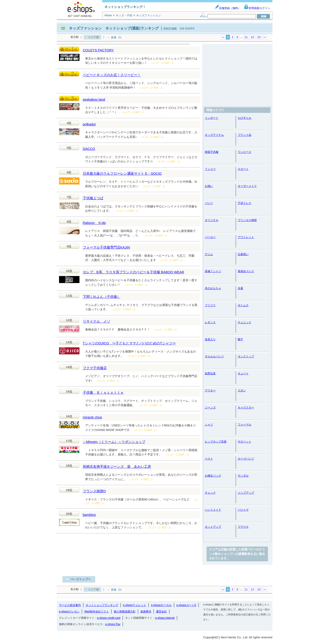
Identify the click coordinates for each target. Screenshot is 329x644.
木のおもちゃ (213, 288)
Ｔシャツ (210, 169)
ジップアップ (246, 493)
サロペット (245, 442)
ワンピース (245, 152)
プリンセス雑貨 (247, 220)
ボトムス (243, 305)
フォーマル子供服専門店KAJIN (106, 247)
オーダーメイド (247, 186)
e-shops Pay (113, 624)
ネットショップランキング (102, 605)
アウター (210, 390)
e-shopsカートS (186, 605)
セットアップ (213, 527)
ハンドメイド (213, 510)
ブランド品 (245, 135)
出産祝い (243, 254)
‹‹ (223, 37)
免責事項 (146, 612)
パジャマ (243, 510)
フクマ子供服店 (95, 368)
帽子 (240, 339)
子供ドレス (245, 203)
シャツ (209, 425)
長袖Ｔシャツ (213, 271)
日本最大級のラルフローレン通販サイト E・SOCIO (122, 173)
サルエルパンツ (214, 356)
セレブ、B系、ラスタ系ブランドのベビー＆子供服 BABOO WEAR (134, 272)
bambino (89, 515)
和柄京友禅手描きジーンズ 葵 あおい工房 (117, 466)
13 (259, 37)
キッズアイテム (214, 135)
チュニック (245, 322)
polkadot (89, 124)
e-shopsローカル (161, 605)
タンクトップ (246, 356)
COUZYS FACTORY (98, 50)
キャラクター (246, 408)
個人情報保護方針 (125, 612)
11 (246, 37)
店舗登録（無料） (228, 8)
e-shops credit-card (109, 618)
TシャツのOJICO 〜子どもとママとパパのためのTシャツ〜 (129, 343)
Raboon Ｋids (94, 223)
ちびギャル (245, 118)
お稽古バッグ (213, 476)
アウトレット (246, 237)
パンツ (209, 203)
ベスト (209, 459)
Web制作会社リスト (96, 612)
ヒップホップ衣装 (216, 442)
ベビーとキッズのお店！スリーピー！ (112, 75)
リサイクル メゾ (96, 321)
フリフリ (210, 305)
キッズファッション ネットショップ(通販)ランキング (114, 28)
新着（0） (117, 37)
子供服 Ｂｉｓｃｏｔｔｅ (103, 392)
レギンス (210, 322)
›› (265, 37)
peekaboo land (94, 99)
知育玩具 (210, 373)
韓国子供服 (212, 152)
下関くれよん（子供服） (102, 297)
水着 (240, 288)
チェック (210, 493)
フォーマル (245, 425)
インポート (212, 118)
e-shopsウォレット (135, 605)
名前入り (210, 339)
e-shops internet (165, 618)
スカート (243, 169)
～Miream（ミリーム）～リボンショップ (114, 442)
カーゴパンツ (246, 459)
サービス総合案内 (70, 605)
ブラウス (243, 527)
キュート (243, 373)
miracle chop (93, 417)
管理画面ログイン (257, 8)
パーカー (210, 237)
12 (252, 37)
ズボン (242, 390)
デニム (209, 254)
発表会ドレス (246, 271)
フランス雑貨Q (94, 491)
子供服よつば (93, 198)
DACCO (89, 149)
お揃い (209, 186)
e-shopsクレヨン (69, 612)
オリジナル (212, 220)
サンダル (243, 476)
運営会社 (161, 612)
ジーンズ (210, 408)
